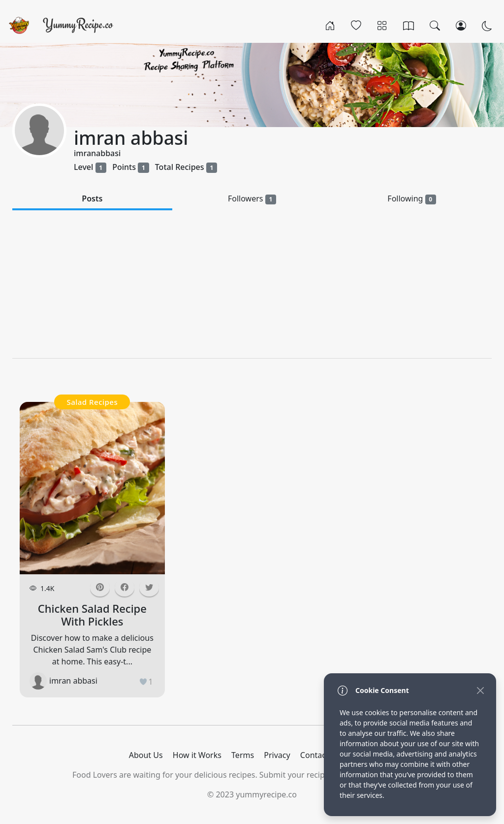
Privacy (277, 755)
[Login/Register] (461, 25)
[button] (125, 588)
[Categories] (382, 25)
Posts (92, 198)
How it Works (197, 755)
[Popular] (356, 25)
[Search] (435, 25)
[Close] (480, 690)
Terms (243, 755)
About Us (146, 755)
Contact (315, 755)
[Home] (330, 25)
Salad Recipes (92, 402)
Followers (252, 199)
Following (412, 199)
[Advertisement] (252, 284)
